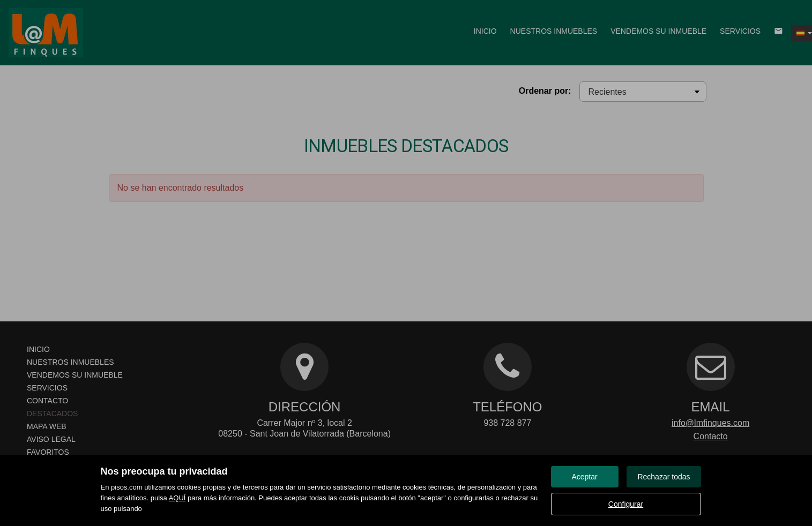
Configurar (626, 504)
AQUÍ (177, 498)
